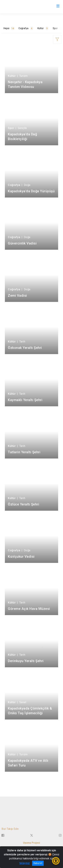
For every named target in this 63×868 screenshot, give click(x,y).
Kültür (43, 28)
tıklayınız (25, 863)
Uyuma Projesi (32, 843)
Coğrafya (26, 28)
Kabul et (38, 863)
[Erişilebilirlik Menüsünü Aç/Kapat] (56, 861)
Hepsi (9, 28)
